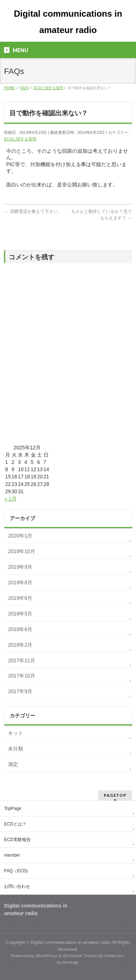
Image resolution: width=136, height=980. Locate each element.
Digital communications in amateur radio (71, 942)
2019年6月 (20, 598)
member (12, 855)
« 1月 (10, 499)
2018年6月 (20, 629)
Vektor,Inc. (115, 956)
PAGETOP (115, 795)
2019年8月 (20, 582)
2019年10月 (22, 551)
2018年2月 (20, 645)
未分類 (16, 749)
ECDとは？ (15, 824)
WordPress (47, 956)
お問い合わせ (17, 886)
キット (16, 733)
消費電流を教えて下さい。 (33, 211)
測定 (13, 764)
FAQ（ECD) (16, 871)
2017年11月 (22, 660)
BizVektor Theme (80, 956)
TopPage (13, 808)
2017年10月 (22, 676)
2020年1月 (20, 536)
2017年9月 (20, 691)
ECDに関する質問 (20, 139)
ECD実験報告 (17, 840)
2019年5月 (20, 614)
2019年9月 (20, 567)
